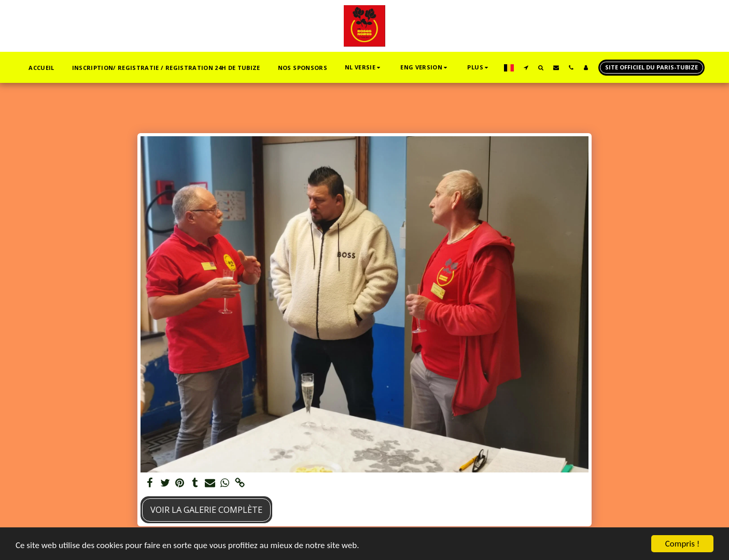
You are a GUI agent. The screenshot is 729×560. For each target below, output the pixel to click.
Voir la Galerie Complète (206, 509)
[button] (364, 68)
